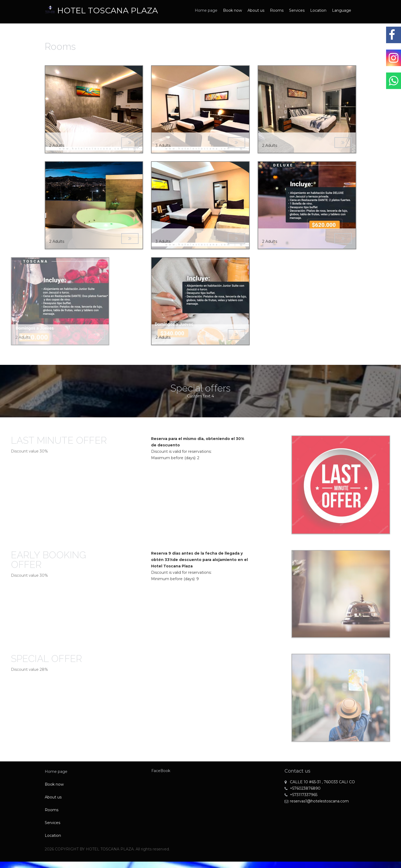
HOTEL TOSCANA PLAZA (108, 11)
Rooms (277, 10)
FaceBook (161, 771)
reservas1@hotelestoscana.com (317, 801)
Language (342, 10)
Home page (206, 10)
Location (318, 10)
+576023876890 (303, 788)
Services (297, 10)
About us (256, 10)
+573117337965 (301, 795)
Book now (232, 10)
